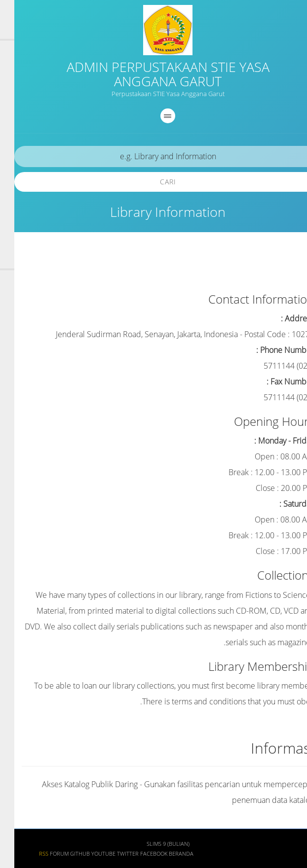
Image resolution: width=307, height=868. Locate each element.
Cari (154, 182)
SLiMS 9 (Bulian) (154, 844)
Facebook (139, 854)
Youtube (89, 854)
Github (66, 854)
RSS (29, 854)
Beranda (167, 854)
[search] (153, 156)
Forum (45, 854)
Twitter (114, 854)
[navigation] (153, 116)
